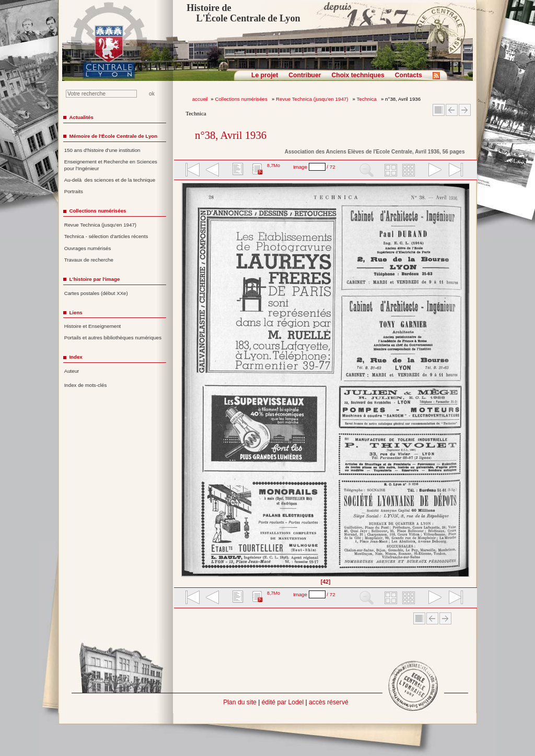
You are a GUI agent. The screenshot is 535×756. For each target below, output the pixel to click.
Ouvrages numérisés (88, 248)
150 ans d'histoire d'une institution (102, 150)
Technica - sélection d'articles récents (106, 236)
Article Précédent (452, 110)
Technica (368, 99)
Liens (75, 312)
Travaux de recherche (89, 260)
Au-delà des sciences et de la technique (110, 180)
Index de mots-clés (86, 385)
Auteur (72, 371)
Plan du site (240, 702)
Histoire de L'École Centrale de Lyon (243, 13)
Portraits (74, 191)
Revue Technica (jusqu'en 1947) (313, 99)
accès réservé (329, 702)
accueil (200, 99)
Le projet (265, 75)
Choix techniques (358, 75)
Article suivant (465, 110)
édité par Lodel (283, 702)
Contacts (409, 75)
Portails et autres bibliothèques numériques (113, 338)
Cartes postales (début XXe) (96, 293)
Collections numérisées (242, 99)
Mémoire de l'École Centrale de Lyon (113, 136)
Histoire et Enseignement (93, 326)
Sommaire (439, 110)
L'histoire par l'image (94, 279)
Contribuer (305, 75)
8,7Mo (274, 166)
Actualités (81, 117)
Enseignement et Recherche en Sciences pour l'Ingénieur (111, 165)
